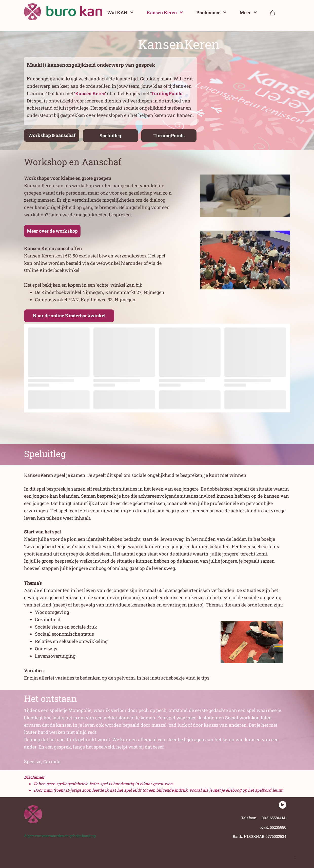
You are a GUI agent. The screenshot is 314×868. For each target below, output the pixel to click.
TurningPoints (167, 93)
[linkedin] (283, 805)
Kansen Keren (90, 93)
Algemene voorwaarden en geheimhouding (60, 836)
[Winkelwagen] (272, 12)
